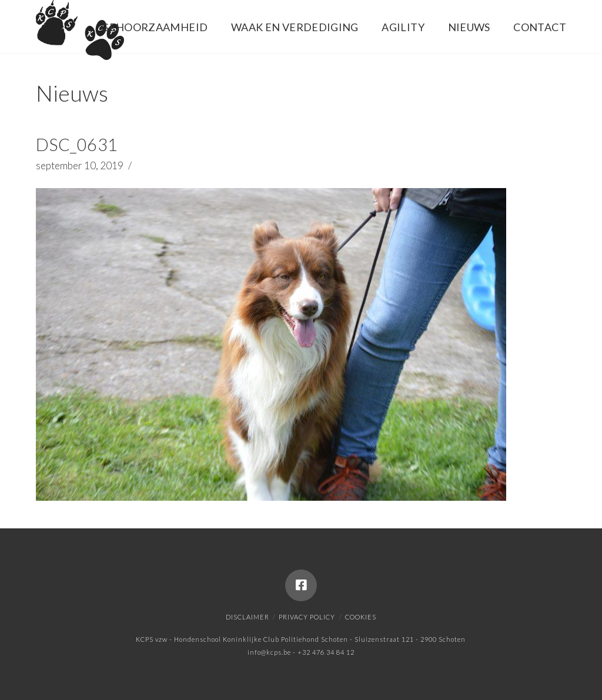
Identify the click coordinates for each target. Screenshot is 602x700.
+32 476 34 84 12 (326, 652)
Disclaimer (248, 617)
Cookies (361, 617)
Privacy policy (307, 617)
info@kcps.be (269, 652)
